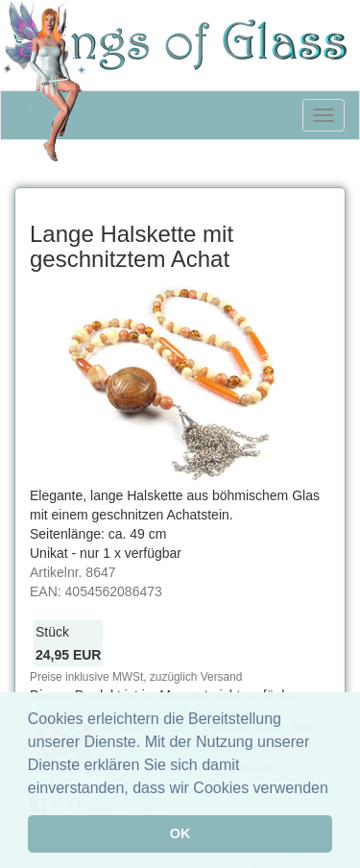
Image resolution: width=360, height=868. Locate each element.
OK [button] (180, 833)
